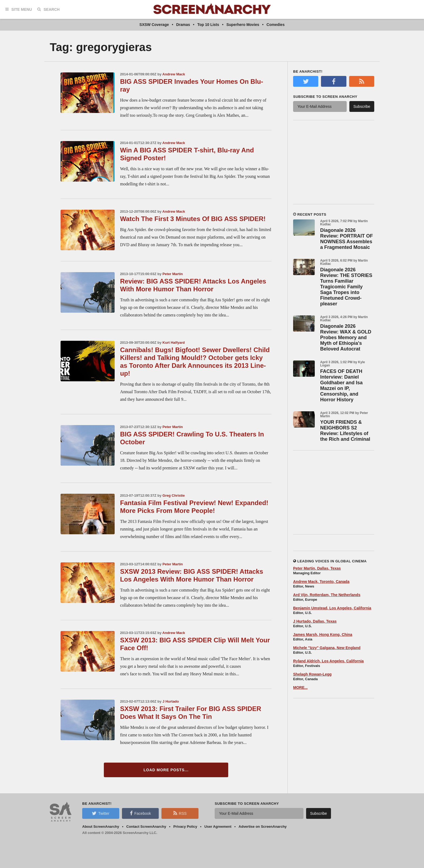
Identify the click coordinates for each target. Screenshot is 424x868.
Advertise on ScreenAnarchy (263, 827)
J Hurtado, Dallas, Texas (315, 621)
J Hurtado (171, 701)
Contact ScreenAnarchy (146, 827)
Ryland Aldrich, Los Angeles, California (328, 661)
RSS (180, 813)
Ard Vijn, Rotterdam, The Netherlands (327, 595)
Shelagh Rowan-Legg (312, 674)
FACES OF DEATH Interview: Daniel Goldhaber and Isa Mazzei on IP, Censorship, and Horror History (341, 385)
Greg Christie (174, 495)
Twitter (101, 813)
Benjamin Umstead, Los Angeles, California (332, 608)
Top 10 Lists (208, 25)
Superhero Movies (243, 25)
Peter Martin (173, 274)
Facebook (140, 813)
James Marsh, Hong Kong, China (323, 635)
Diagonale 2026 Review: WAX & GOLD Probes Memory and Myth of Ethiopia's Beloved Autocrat (346, 338)
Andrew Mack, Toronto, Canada (321, 582)
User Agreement (218, 827)
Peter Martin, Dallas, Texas (317, 568)
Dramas (183, 25)
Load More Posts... (166, 770)
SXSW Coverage (154, 25)
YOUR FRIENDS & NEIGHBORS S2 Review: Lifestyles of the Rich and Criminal (345, 431)
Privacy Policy (185, 827)
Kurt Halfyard (174, 343)
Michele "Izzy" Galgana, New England (327, 648)
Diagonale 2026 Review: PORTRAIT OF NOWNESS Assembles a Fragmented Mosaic (347, 239)
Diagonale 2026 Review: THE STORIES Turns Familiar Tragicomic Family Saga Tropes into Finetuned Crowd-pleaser (346, 287)
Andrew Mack (174, 74)
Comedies (276, 25)
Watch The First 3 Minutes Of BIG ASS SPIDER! (193, 219)
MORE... (300, 687)
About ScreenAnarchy (101, 827)
